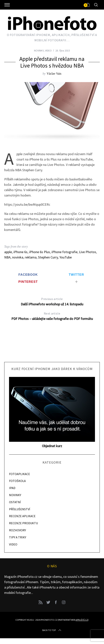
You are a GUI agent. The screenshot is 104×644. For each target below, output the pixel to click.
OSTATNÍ (15, 502)
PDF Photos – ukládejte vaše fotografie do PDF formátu (52, 316)
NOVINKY (39, 51)
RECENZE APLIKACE (22, 516)
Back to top (52, 630)
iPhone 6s (20, 252)
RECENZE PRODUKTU (23, 523)
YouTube (66, 257)
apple (8, 252)
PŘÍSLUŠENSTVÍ (20, 509)
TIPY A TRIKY (18, 537)
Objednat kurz (52, 446)
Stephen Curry (48, 257)
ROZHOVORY (17, 530)
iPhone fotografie (64, 252)
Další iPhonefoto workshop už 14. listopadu (52, 301)
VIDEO (48, 51)
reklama (31, 257)
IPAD (12, 488)
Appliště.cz (82, 620)
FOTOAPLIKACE (20, 474)
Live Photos (88, 252)
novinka (18, 257)
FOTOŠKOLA (17, 481)
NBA (7, 257)
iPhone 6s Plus (40, 252)
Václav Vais (54, 74)
